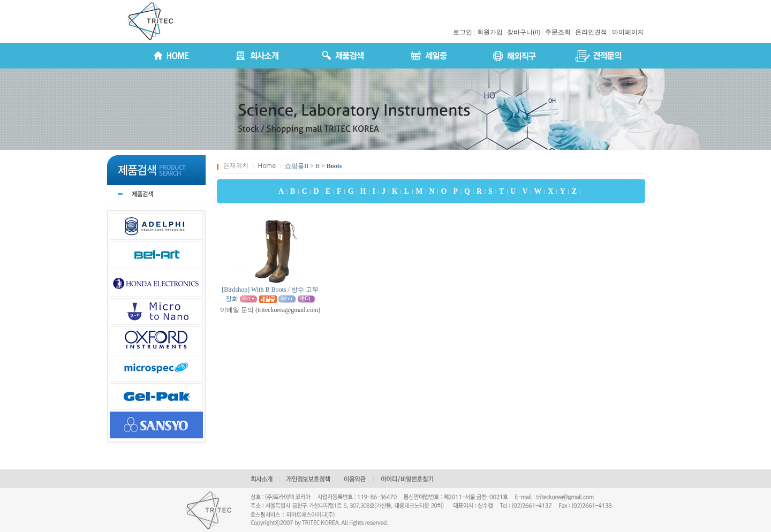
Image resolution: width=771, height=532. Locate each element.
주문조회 (558, 32)
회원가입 (490, 32)
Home (267, 165)
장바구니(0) (524, 32)
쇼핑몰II (297, 166)
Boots (334, 166)
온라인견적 (591, 32)
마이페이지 (628, 32)
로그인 (463, 32)
